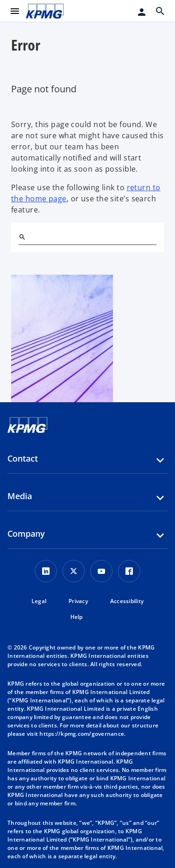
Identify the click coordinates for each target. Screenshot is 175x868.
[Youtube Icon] (101, 571)
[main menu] (15, 11)
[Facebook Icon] (129, 571)
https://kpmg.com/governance (82, 734)
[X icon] (74, 571)
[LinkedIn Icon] (46, 571)
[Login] (142, 12)
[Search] (22, 237)
